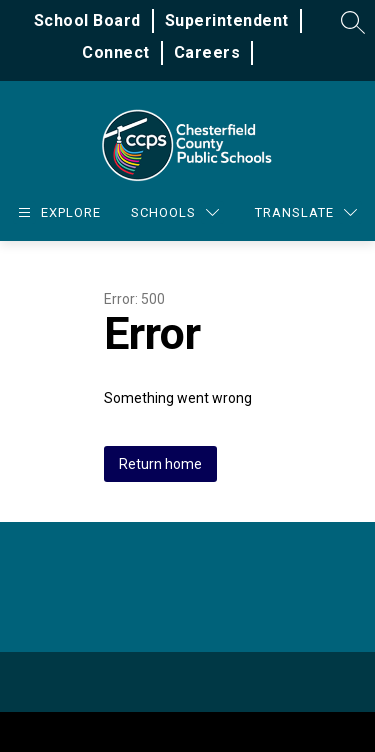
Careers (207, 52)
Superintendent (227, 20)
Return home (160, 464)
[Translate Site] (306, 212)
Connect (116, 52)
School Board (87, 20)
